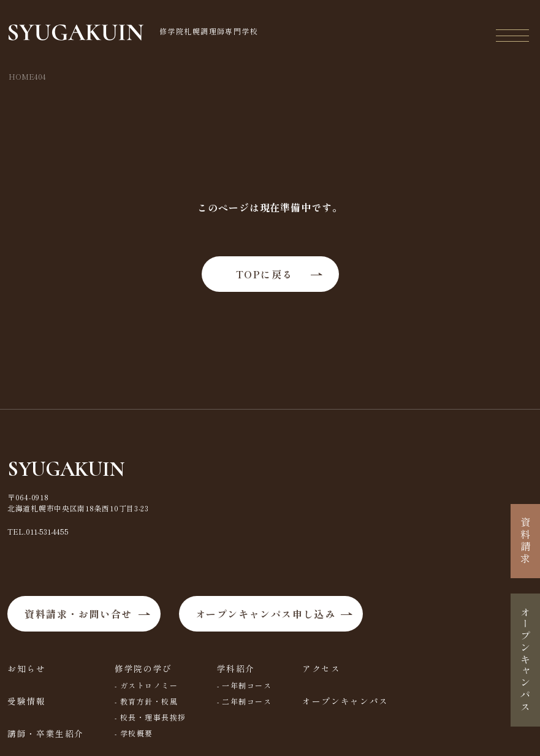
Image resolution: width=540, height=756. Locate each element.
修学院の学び (143, 668)
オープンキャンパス (345, 701)
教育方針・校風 (149, 701)
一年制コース (247, 685)
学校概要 (137, 733)
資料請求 (525, 541)
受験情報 (27, 701)
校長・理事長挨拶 (153, 717)
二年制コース (247, 701)
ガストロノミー (149, 685)
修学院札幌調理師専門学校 (133, 32)
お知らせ (27, 668)
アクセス (321, 668)
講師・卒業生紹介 (46, 733)
